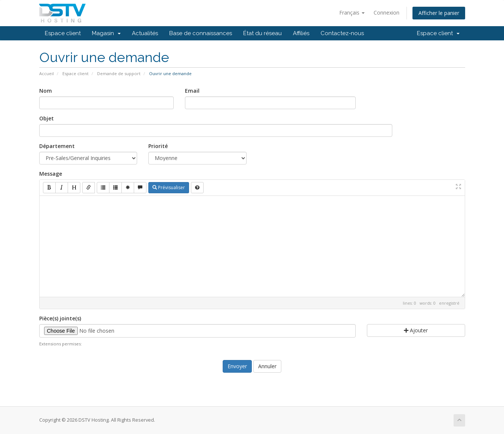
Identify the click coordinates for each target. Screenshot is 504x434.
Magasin (106, 33)
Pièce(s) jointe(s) (60, 318)
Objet (47, 118)
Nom (46, 91)
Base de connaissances (201, 33)
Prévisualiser (169, 187)
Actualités (145, 33)
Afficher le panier (439, 13)
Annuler (267, 366)
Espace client (63, 33)
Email (192, 91)
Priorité (158, 146)
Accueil (47, 73)
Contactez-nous (342, 33)
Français (352, 13)
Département (57, 146)
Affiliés (301, 33)
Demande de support (119, 73)
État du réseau (262, 33)
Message (51, 174)
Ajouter (416, 330)
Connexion (386, 13)
